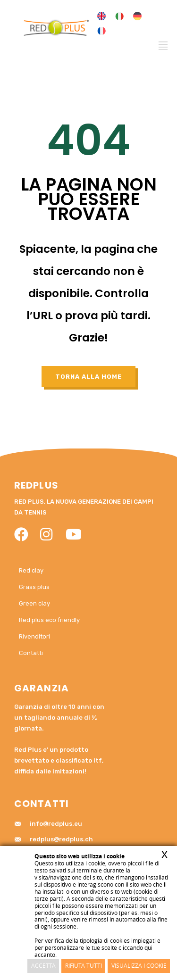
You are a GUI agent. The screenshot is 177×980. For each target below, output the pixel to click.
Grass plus (34, 587)
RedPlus (36, 485)
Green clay (34, 603)
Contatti (31, 653)
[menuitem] (101, 16)
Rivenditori (34, 636)
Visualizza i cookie (139, 966)
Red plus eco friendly (49, 620)
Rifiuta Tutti (84, 966)
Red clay (31, 570)
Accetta (43, 966)
